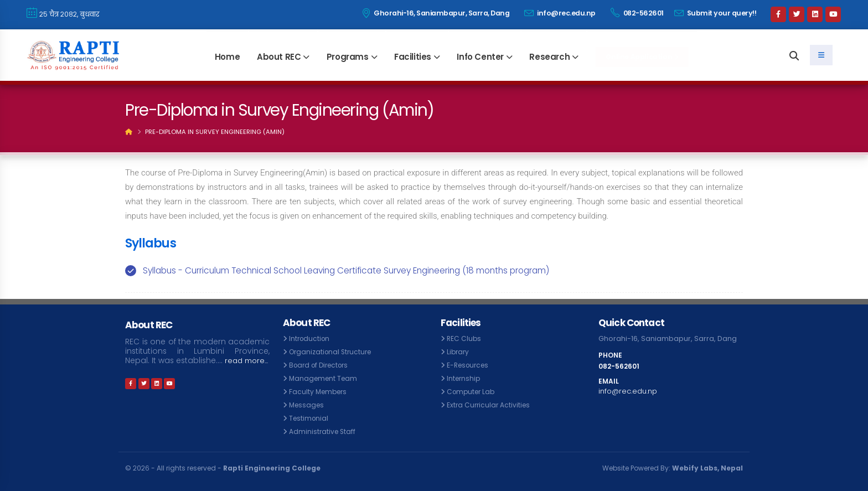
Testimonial (310, 418)
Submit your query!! (715, 13)
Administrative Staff (323, 431)
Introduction (311, 338)
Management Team (325, 378)
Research (549, 57)
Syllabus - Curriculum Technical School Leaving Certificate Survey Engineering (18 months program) (346, 270)
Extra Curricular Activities (490, 405)
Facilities (413, 57)
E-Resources (470, 365)
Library (459, 352)
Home (227, 57)
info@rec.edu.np (560, 13)
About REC (279, 57)
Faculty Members (320, 392)
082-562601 (637, 13)
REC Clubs (464, 338)
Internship (464, 378)
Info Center (480, 57)
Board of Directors (322, 365)
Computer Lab (472, 392)
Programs (348, 57)
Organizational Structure (333, 352)
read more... (149, 369)
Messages (308, 405)
